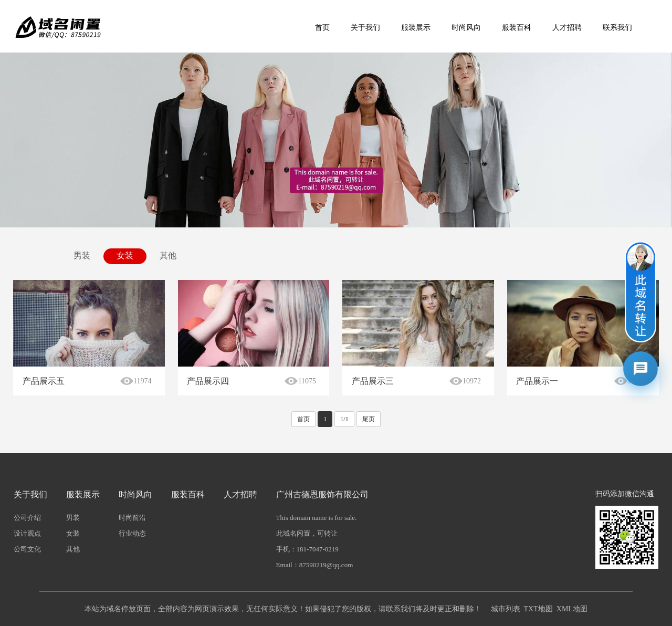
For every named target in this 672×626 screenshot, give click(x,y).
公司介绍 (27, 518)
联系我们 (617, 28)
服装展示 (416, 28)
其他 (168, 255)
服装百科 (517, 28)
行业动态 (132, 533)
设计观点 (27, 533)
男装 (82, 255)
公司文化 (27, 549)
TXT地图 (538, 609)
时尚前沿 (132, 518)
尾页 (369, 419)
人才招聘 (567, 28)
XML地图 (572, 609)
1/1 (344, 419)
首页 (322, 28)
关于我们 (365, 28)
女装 (125, 255)
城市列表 (506, 609)
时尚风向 (466, 28)
